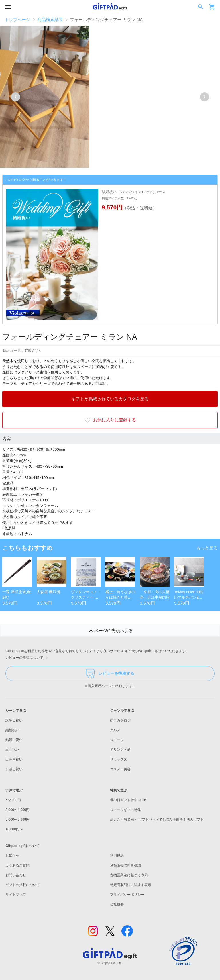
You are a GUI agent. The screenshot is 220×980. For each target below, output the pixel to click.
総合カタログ (120, 720)
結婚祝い (12, 730)
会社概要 (117, 904)
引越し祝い (14, 769)
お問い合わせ (16, 875)
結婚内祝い (14, 740)
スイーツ (117, 740)
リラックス (119, 759)
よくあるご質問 (17, 865)
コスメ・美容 (120, 769)
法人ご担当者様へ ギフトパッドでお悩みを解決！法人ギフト (157, 820)
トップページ (17, 20)
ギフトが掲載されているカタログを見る (110, 399)
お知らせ (12, 856)
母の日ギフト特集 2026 (128, 800)
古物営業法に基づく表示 (129, 875)
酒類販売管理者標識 (125, 865)
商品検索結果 (50, 20)
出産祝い (12, 750)
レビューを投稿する (110, 673)
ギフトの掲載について (23, 885)
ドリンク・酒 (120, 750)
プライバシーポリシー (127, 895)
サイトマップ (16, 895)
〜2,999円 (13, 800)
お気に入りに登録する (110, 420)
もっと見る (207, 548)
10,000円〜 (14, 829)
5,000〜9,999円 (17, 820)
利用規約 (117, 856)
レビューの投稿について (28, 658)
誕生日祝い (14, 720)
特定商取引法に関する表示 (131, 885)
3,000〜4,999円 (17, 810)
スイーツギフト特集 (125, 810)
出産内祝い (14, 759)
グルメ (115, 730)
